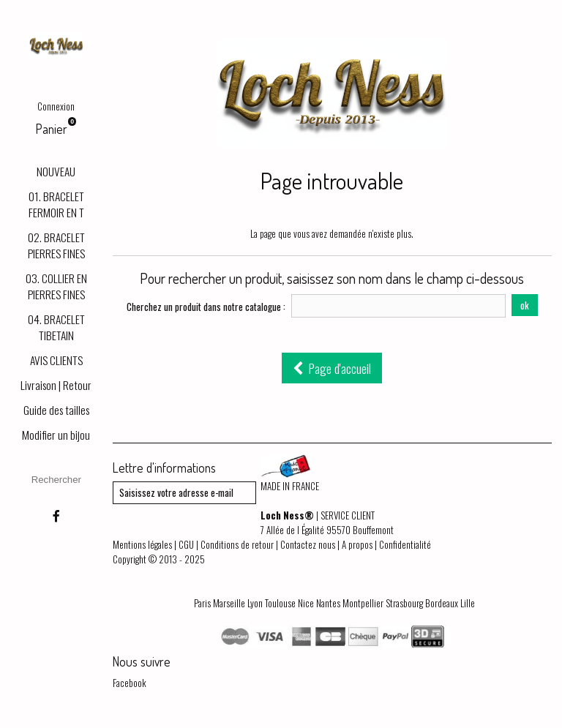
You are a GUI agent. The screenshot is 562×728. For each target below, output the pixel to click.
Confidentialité (405, 544)
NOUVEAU (56, 171)
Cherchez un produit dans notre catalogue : (206, 307)
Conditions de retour (237, 544)
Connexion (56, 106)
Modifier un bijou (56, 435)
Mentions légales (142, 544)
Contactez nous (308, 544)
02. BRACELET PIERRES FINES (56, 245)
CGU (186, 544)
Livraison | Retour (56, 385)
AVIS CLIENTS (56, 360)
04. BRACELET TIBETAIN (56, 327)
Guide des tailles (56, 410)
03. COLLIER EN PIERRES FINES (56, 286)
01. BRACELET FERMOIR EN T (56, 204)
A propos (357, 544)
